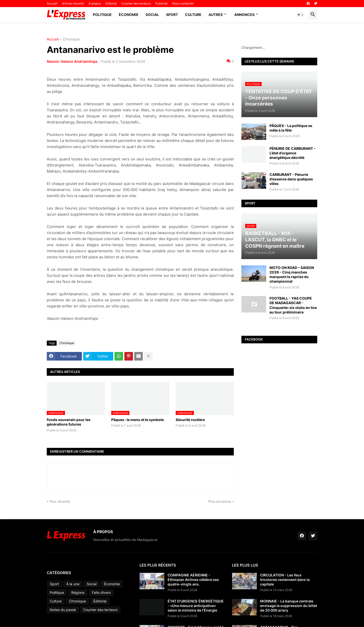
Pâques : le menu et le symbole (138, 420)
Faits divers (101, 592)
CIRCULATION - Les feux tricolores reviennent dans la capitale (285, 580)
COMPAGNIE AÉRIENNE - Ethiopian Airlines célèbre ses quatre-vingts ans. (193, 580)
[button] (301, 15)
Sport (172, 15)
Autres (216, 15)
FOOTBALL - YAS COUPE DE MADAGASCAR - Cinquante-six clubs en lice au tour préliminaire (293, 305)
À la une (73, 584)
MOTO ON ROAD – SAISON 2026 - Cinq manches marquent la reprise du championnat (292, 275)
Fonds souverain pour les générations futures (69, 422)
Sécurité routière (190, 420)
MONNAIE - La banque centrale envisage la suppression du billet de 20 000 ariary (289, 606)
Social (152, 15)
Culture (193, 15)
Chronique (71, 39)
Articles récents (73, 3)
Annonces (244, 15)
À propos (95, 3)
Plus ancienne (220, 501)
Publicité (161, 3)
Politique (102, 15)
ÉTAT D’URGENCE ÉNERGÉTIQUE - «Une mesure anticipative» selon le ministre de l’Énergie (196, 606)
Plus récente (60, 501)
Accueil (52, 3)
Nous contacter (183, 3)
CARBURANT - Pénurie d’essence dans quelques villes (291, 179)
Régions (78, 592)
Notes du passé (63, 610)
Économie (129, 15)
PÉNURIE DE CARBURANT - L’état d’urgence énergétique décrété (292, 153)
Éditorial (111, 3)
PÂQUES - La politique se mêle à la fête (291, 128)
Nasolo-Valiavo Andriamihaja (72, 61)
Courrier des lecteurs (136, 3)
